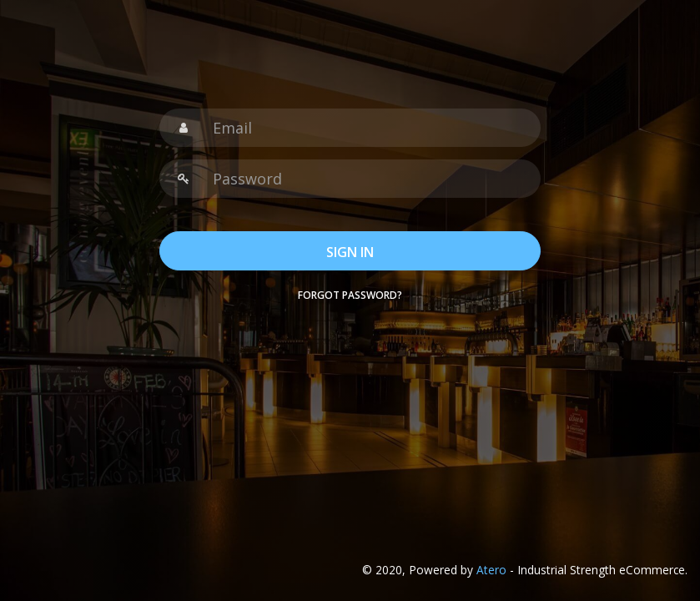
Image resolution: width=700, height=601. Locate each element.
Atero (491, 570)
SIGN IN (350, 252)
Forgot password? (350, 295)
